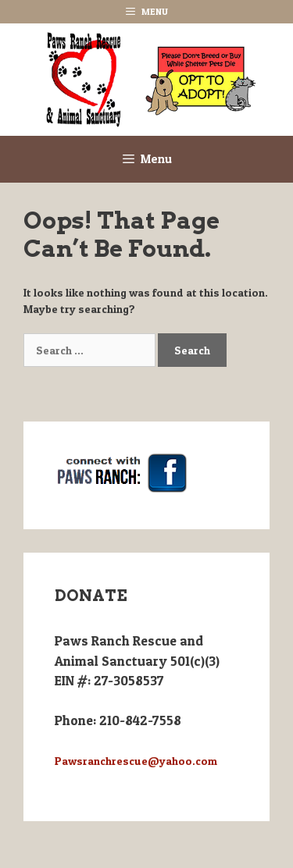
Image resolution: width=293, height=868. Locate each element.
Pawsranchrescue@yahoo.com (136, 761)
